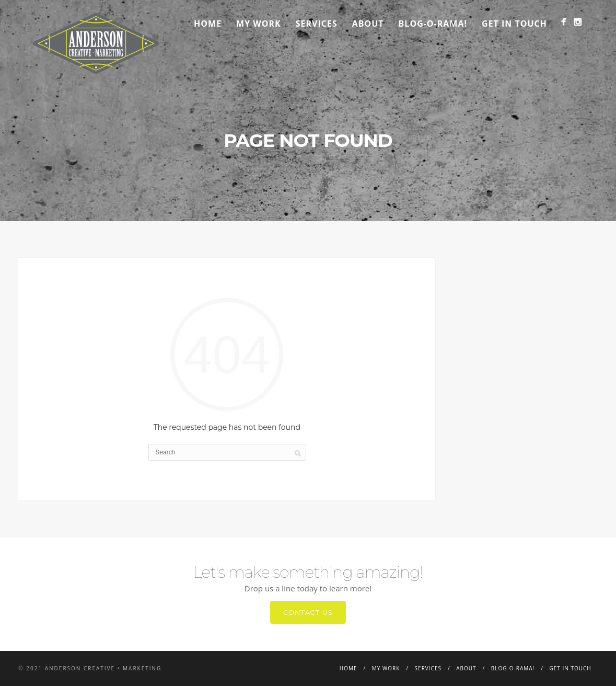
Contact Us (308, 612)
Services (317, 24)
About (368, 24)
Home (208, 24)
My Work (259, 24)
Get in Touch (514, 24)
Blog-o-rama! (433, 24)
